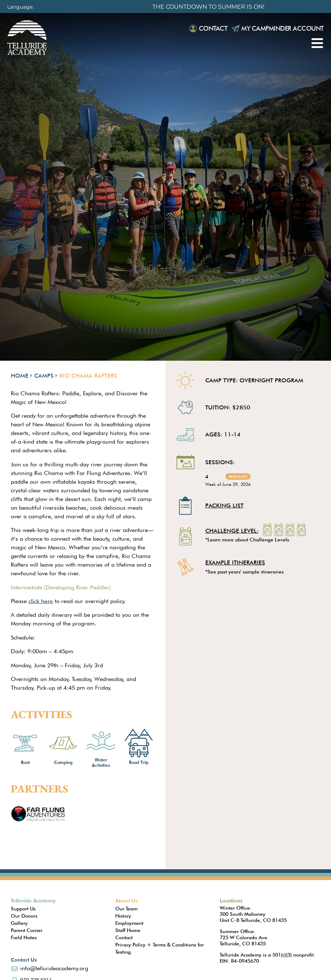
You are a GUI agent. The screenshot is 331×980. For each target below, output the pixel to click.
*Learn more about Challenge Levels (247, 540)
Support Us (23, 909)
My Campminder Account (283, 28)
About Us (126, 901)
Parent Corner (27, 930)
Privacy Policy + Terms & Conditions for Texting (160, 948)
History (123, 916)
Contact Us (24, 960)
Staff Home (128, 930)
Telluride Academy (33, 901)
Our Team (126, 909)
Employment (129, 923)
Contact (213, 28)
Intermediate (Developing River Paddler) (61, 587)
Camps (44, 376)
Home (20, 376)
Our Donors (24, 916)
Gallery (19, 923)
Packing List (224, 506)
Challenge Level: (232, 531)
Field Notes (24, 937)
